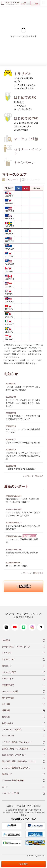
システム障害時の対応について (16, 768)
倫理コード (7, 774)
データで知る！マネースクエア (16, 647)
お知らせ (6, 717)
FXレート (11, 180)
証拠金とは (19, 102)
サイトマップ (8, 736)
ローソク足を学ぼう (23, 109)
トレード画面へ (35, 3)
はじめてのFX (25, 97)
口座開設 (24, 586)
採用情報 (6, 710)
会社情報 (6, 704)
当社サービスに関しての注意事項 (24, 806)
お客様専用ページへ (25, 3)
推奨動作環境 (8, 685)
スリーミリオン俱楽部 (12, 730)
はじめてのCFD (26, 118)
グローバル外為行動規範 (13, 780)
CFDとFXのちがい (22, 126)
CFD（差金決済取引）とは (26, 123)
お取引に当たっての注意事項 (15, 749)
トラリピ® (22, 74)
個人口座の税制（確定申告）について (19, 761)
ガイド (5, 787)
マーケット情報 (26, 139)
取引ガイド (7, 666)
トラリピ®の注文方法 (24, 88)
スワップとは (20, 106)
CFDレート (31, 180)
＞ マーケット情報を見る (32, 573)
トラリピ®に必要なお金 (25, 85)
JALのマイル (8, 679)
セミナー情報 (8, 698)
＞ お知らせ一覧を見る (33, 476)
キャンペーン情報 (10, 691)
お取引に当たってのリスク (14, 755)
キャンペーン (24, 163)
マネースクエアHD (10, 793)
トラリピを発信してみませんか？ (17, 742)
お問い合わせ (8, 723)
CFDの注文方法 (21, 130)
